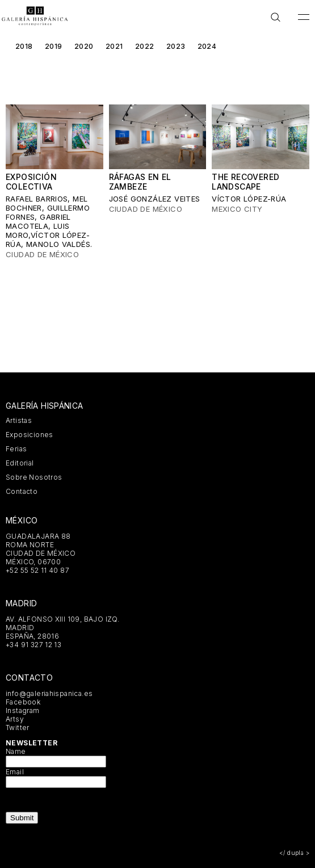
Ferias (16, 449)
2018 (24, 46)
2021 (114, 46)
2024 (207, 46)
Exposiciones (30, 435)
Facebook (23, 702)
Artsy (15, 719)
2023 (176, 46)
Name (16, 751)
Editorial (20, 463)
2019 (54, 46)
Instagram (23, 710)
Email (15, 772)
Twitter (18, 727)
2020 (84, 46)
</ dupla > (294, 853)
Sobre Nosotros (34, 477)
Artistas (19, 420)
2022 (145, 46)
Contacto (22, 491)
